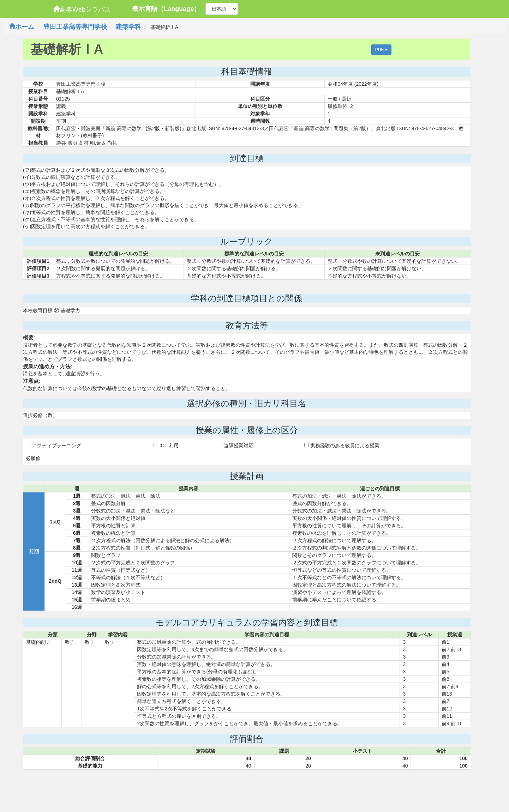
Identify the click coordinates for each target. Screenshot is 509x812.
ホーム (22, 27)
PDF (381, 50)
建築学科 (128, 27)
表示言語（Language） (166, 9)
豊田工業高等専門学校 (75, 27)
